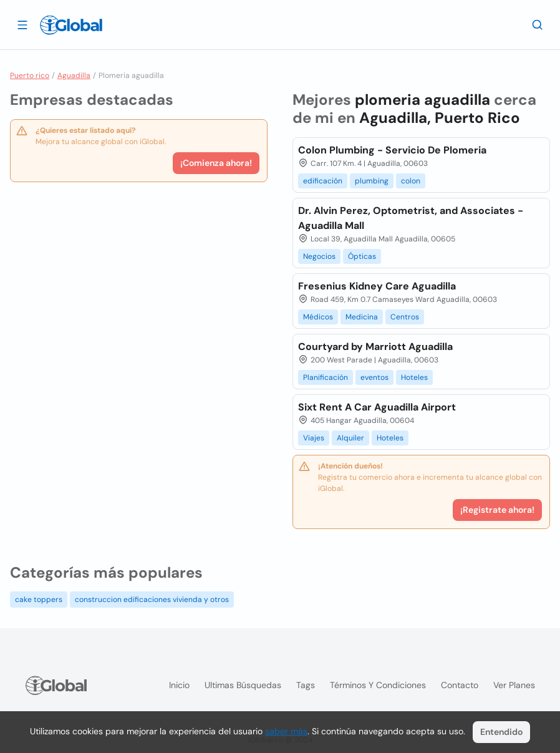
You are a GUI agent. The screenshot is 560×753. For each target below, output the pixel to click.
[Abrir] (22, 24)
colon (411, 181)
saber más (286, 731)
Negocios (319, 256)
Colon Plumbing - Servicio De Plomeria (392, 150)
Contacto (460, 685)
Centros (405, 317)
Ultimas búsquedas (243, 685)
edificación (323, 181)
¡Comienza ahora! (216, 163)
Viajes (314, 438)
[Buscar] (538, 24)
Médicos (318, 317)
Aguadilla (74, 75)
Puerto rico (30, 75)
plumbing (372, 181)
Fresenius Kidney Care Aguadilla (377, 286)
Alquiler (350, 438)
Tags (306, 685)
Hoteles (414, 377)
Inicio (179, 685)
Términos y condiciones (378, 685)
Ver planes (514, 685)
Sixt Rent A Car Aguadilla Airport (377, 407)
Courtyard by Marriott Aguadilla (375, 347)
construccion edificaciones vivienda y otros (152, 600)
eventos (374, 377)
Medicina (362, 317)
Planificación (326, 377)
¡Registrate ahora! (497, 510)
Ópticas (362, 256)
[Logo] (71, 25)
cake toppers (39, 600)
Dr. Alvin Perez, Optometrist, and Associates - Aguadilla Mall (411, 218)
